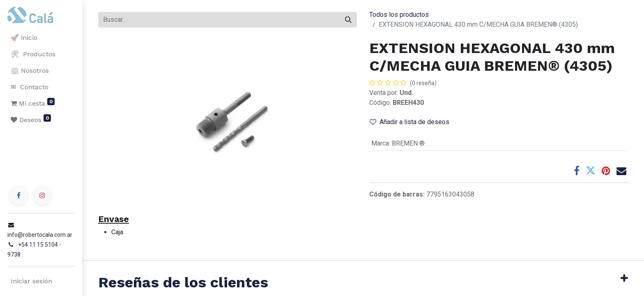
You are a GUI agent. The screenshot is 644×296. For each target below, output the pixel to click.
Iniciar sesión (31, 281)
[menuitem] (41, 38)
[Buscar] (348, 20)
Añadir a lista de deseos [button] (409, 122)
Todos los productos (399, 15)
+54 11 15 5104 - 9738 (46, 254)
